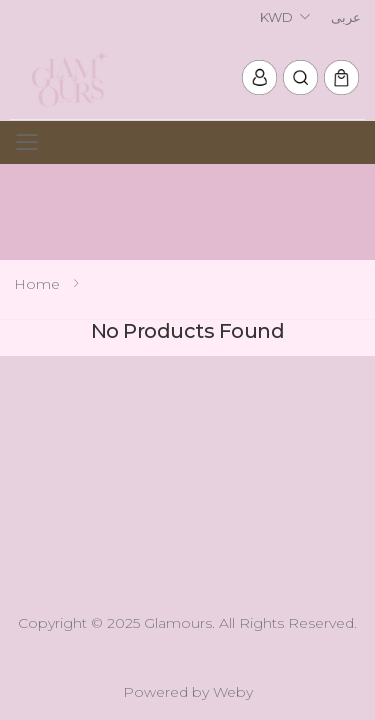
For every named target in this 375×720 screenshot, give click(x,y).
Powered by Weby (188, 692)
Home (37, 284)
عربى (346, 17)
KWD (276, 17)
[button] (300, 77)
